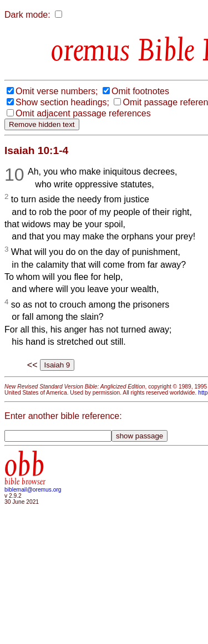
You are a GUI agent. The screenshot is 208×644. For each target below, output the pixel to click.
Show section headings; (62, 102)
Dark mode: (27, 15)
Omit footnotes (140, 91)
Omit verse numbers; (57, 91)
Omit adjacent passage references (83, 113)
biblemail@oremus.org (33, 490)
